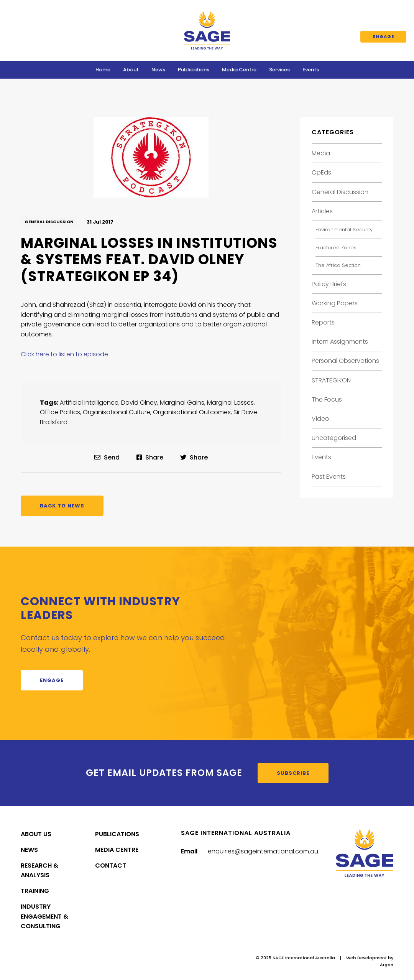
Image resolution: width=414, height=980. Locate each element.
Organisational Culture (117, 412)
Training (35, 891)
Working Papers (335, 303)
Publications (194, 70)
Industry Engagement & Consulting (44, 917)
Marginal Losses (230, 403)
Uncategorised (334, 438)
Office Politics (60, 412)
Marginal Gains (182, 403)
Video (320, 419)
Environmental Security (344, 230)
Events (311, 70)
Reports (323, 322)
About (131, 70)
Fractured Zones (336, 248)
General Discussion (49, 222)
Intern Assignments (340, 342)
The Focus (327, 399)
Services (279, 70)
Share (150, 457)
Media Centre (239, 70)
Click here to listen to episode (64, 354)
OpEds (321, 172)
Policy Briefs (329, 284)
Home (103, 70)
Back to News (62, 506)
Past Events (329, 477)
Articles (322, 211)
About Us (36, 834)
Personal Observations (345, 361)
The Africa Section (338, 265)
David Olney (139, 403)
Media (321, 153)
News (158, 70)
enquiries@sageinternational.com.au (263, 851)
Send (107, 457)
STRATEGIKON (331, 380)
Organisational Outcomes (192, 412)
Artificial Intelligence (89, 403)
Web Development (366, 958)
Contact (111, 866)
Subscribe (293, 773)
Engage (384, 36)
